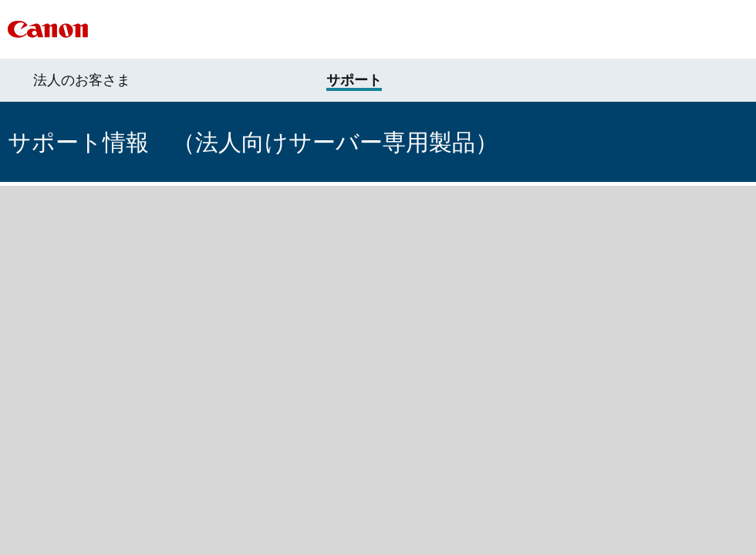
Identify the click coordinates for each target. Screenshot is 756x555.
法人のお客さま (82, 80)
